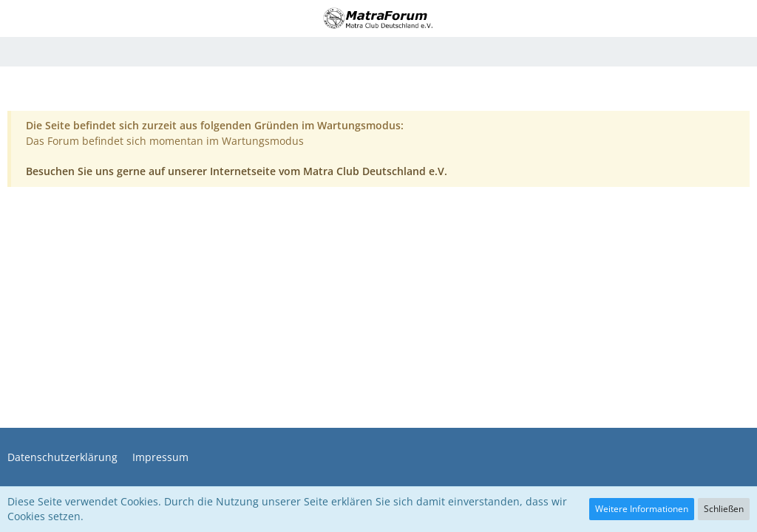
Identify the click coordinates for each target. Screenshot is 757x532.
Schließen (724, 509)
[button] (20, 18)
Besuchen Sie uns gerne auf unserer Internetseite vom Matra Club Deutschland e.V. (237, 171)
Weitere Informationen (642, 509)
